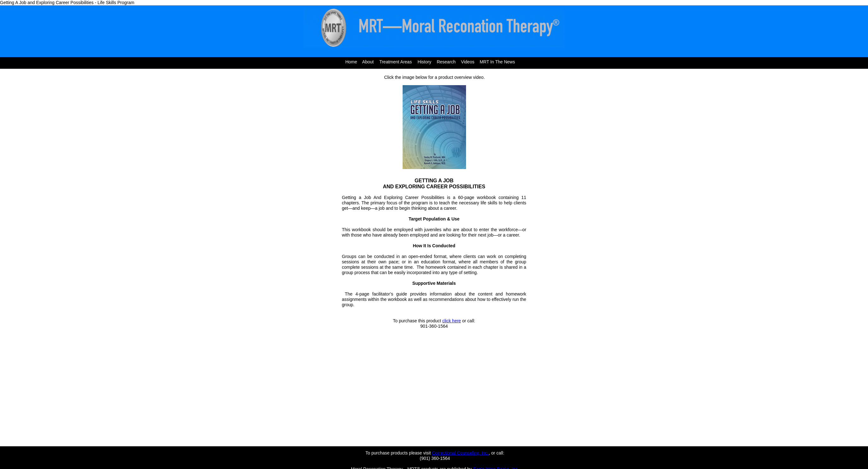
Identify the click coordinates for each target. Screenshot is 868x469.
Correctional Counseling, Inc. (460, 453)
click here (452, 321)
